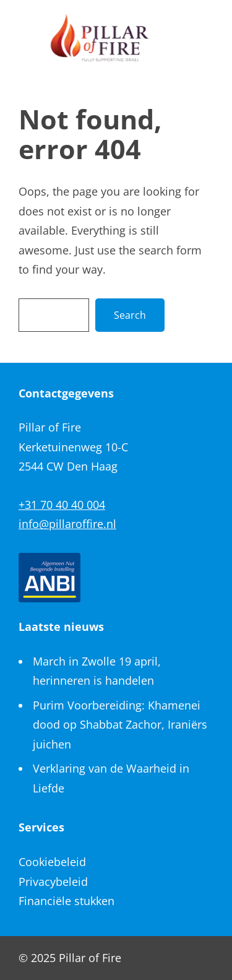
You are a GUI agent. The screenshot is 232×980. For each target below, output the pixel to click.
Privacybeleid (53, 882)
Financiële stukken (67, 901)
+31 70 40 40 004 (62, 505)
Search (130, 315)
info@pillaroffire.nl (67, 524)
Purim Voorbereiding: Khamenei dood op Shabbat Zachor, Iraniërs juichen (120, 725)
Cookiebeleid (52, 862)
